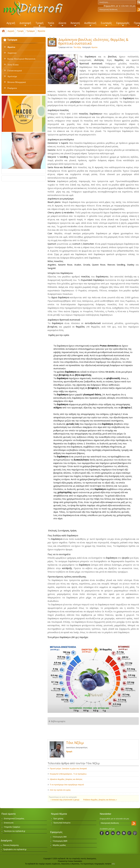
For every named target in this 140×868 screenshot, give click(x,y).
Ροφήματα (12, 88)
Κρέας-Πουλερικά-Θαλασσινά (21, 59)
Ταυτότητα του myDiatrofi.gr (15, 831)
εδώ (113, 864)
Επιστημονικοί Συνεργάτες (14, 819)
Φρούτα (41, 31)
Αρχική (11, 31)
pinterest (135, 833)
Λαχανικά (12, 53)
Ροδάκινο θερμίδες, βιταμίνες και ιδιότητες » (100, 800)
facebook (102, 833)
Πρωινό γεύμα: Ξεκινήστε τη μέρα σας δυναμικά (68, 769)
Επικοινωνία (9, 823)
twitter (107, 833)
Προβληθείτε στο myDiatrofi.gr (15, 849)
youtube (118, 833)
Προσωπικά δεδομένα (62, 823)
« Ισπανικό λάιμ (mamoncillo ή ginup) (65, 800)
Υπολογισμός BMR (60, 841)
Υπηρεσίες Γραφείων (12, 827)
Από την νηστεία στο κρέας (60, 790)
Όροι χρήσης (58, 819)
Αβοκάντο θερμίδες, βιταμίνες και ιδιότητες (66, 779)
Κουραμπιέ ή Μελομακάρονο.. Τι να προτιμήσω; (68, 774)
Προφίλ (69, 752)
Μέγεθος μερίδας (59, 845)
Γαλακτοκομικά (15, 71)
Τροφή (20, 31)
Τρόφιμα (31, 31)
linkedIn (113, 833)
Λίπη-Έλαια (13, 65)
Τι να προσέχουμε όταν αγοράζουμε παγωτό (67, 785)
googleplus (129, 833)
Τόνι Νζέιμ (77, 47)
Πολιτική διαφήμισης (11, 845)
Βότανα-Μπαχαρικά (17, 82)
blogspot (124, 833)
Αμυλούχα (12, 76)
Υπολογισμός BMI (60, 837)
